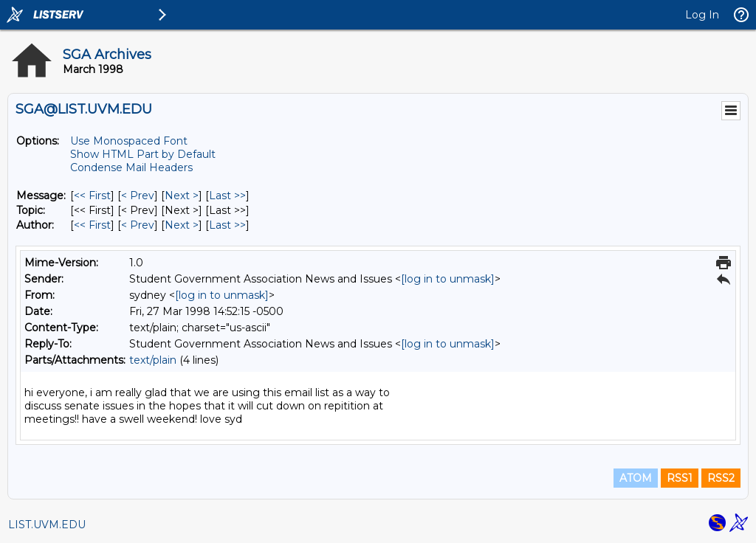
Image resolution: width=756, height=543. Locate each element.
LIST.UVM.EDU (47, 525)
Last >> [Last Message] (227, 196)
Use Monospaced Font (129, 141)
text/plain (153, 360)
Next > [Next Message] (182, 196)
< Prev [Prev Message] (138, 196)
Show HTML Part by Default (143, 154)
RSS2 (721, 478)
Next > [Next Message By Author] (182, 225)
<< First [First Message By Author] (92, 225)
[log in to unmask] (448, 279)
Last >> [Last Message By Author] (227, 225)
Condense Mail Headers (131, 167)
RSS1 (680, 478)
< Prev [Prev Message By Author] (138, 225)
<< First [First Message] (92, 196)
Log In (702, 15)
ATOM (636, 478)
